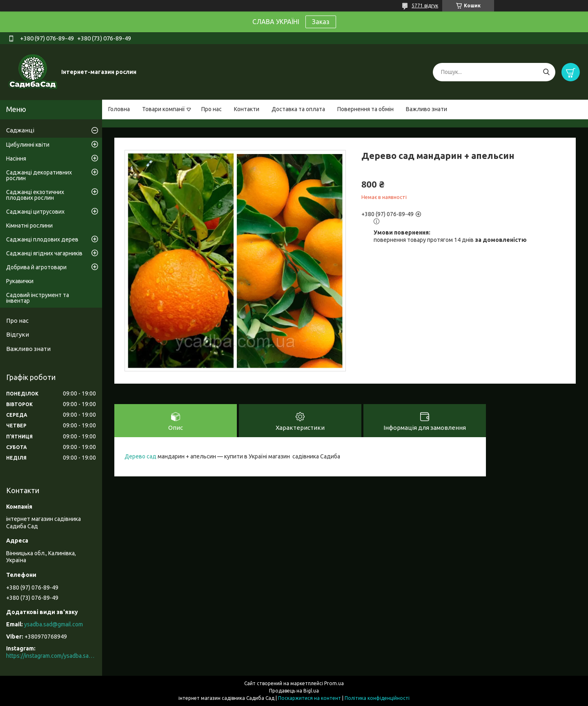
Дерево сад (140, 456)
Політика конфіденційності (377, 698)
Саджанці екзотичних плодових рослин (35, 195)
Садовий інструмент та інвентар (38, 298)
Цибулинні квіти (28, 145)
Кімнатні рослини (29, 226)
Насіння (16, 159)
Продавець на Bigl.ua (294, 691)
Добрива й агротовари (36, 267)
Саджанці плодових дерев (42, 239)
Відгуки (18, 334)
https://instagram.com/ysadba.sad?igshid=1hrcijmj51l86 (51, 656)
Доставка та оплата (298, 109)
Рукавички (20, 281)
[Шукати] (546, 72)
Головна (119, 109)
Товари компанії (164, 109)
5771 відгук (425, 6)
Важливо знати (427, 109)
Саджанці (20, 130)
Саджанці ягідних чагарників (44, 253)
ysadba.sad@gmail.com (53, 624)
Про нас (212, 109)
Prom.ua (334, 683)
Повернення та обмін (365, 109)
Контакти (247, 109)
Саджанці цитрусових (35, 212)
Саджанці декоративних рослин (39, 175)
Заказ (321, 22)
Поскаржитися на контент (310, 698)
